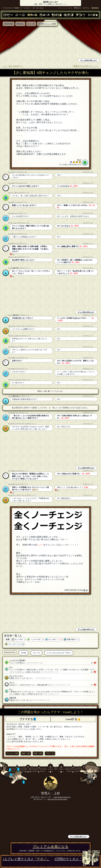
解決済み (20, 24)
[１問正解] (21, 660)
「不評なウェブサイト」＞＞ (85, 66)
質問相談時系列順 (9, 653)
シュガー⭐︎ (15, 193)
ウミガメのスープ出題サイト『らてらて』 (17, 8)
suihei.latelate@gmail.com (62, 797)
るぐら (14, 213)
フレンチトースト (19, 326)
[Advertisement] (26, 43)
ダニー (14, 172)
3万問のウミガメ (76, 859)
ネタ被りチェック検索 (47, 24)
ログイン (86, 8)
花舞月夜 (15, 268)
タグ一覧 (31, 24)
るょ (79, 160)
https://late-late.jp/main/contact (57, 799)
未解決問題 (9, 24)
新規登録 (95, 8)
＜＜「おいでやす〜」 (13, 66)
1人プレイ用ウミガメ (26, 859)
